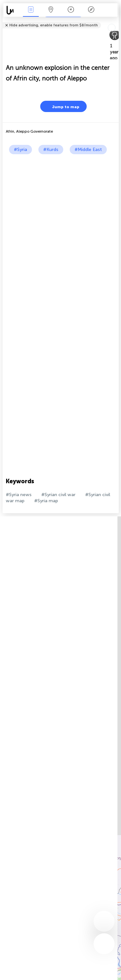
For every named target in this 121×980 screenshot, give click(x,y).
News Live (31, 10)
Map (51, 10)
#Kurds (51, 150)
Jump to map (62, 106)
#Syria (20, 150)
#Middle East (88, 150)
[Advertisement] (60, 218)
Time (71, 10)
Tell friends (116, 21)
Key (91, 10)
